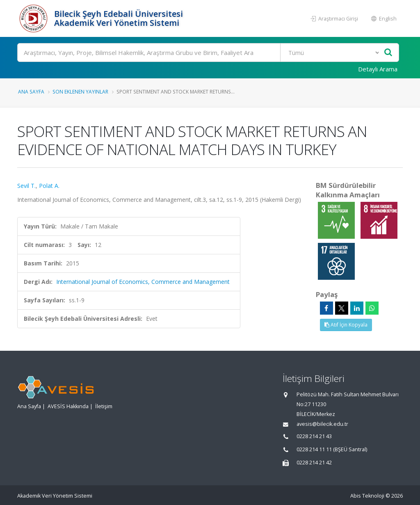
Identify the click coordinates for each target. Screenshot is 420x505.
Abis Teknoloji (367, 496)
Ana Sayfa (31, 91)
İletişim (104, 406)
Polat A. (49, 186)
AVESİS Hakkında (68, 406)
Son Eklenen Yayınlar (80, 91)
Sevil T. (26, 186)
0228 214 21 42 (314, 463)
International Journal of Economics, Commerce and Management (143, 282)
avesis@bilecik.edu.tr (322, 424)
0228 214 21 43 (314, 436)
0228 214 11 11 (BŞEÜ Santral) (332, 449)
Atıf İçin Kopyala (346, 325)
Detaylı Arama (378, 69)
